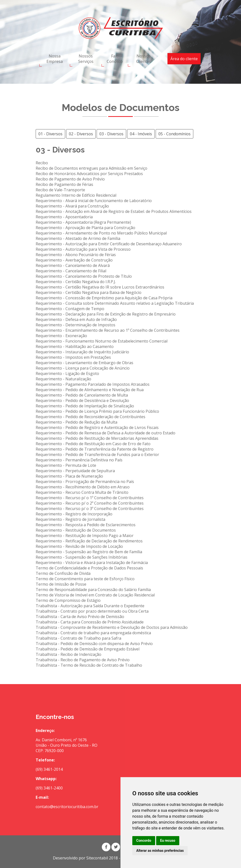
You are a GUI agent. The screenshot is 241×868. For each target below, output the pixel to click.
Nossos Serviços (86, 59)
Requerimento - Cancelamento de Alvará (73, 265)
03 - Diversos (111, 134)
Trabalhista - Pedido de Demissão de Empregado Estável (88, 649)
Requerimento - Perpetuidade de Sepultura (75, 471)
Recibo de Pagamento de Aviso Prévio (70, 179)
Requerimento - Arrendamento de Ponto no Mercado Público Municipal (101, 233)
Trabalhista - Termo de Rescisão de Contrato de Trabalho (89, 665)
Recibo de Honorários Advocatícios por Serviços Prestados (89, 174)
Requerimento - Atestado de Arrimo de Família (78, 238)
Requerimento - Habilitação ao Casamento (75, 346)
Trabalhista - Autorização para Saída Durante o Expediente (90, 606)
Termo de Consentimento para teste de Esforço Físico (85, 579)
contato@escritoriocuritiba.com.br (67, 807)
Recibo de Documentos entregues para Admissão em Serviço (91, 168)
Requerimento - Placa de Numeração (69, 476)
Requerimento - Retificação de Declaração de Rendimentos (89, 541)
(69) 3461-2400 (49, 788)
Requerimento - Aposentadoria (64, 217)
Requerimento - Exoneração (61, 336)
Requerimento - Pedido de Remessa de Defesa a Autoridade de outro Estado (105, 433)
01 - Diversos (50, 134)
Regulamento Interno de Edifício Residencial (76, 195)
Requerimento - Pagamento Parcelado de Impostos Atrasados (93, 384)
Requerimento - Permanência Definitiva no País (79, 460)
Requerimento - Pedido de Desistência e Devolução (82, 400)
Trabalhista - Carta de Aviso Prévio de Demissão (80, 617)
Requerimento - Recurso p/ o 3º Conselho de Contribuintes (90, 509)
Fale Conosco (115, 59)
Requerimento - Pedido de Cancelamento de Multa (82, 395)
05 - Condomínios (174, 134)
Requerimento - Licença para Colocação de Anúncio (83, 368)
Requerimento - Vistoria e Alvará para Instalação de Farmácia (92, 563)
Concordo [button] (144, 840)
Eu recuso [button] (168, 840)
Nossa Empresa (55, 59)
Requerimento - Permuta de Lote (66, 465)
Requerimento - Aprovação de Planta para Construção (85, 228)
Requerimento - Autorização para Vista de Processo (83, 249)
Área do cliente (184, 59)
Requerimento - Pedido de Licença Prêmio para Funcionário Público (97, 411)
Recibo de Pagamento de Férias (64, 184)
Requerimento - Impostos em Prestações (73, 357)
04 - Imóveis (141, 134)
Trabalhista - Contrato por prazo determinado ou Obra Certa (92, 611)
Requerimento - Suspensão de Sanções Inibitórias (82, 557)
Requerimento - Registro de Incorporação (74, 514)
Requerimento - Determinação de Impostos (75, 325)
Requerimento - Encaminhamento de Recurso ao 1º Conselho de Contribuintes (108, 330)
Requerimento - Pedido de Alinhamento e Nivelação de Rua (90, 390)
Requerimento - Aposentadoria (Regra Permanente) (83, 222)
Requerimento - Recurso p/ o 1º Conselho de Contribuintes (90, 498)
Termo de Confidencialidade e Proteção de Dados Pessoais (89, 568)
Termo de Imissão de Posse (61, 584)
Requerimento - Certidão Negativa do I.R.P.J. (76, 282)
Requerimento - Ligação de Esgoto (67, 373)
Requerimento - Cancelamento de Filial (71, 271)
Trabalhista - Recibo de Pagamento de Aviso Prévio (83, 660)
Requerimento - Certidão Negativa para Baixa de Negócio (89, 292)
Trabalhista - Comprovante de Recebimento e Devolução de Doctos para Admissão (112, 627)
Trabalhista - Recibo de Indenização (68, 654)
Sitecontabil (97, 858)
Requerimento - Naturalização (63, 379)
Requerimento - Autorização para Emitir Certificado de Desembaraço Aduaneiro (109, 244)
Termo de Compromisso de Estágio (68, 600)
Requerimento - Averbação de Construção (74, 260)
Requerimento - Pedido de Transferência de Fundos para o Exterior (97, 455)
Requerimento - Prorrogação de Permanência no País (85, 482)
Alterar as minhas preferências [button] (160, 851)
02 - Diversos (81, 134)
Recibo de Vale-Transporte (60, 190)
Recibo (42, 163)
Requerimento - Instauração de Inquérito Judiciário (82, 352)
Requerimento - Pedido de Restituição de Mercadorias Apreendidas (97, 438)
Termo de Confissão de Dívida (63, 573)
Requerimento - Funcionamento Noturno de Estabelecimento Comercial (102, 341)
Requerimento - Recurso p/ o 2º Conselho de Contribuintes (90, 503)
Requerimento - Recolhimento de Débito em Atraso (83, 487)
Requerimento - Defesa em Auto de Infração (76, 319)
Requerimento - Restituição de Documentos (76, 530)
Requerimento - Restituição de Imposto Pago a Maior (85, 536)
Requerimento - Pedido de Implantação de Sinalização (85, 406)
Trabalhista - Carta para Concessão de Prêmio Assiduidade (90, 622)
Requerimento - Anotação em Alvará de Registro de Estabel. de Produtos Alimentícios (114, 211)
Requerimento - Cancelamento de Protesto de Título (84, 276)
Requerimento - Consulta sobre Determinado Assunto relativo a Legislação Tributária (115, 303)
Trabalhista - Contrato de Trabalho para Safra (78, 638)
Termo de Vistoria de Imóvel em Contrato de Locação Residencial (95, 595)
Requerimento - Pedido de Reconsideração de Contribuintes (90, 417)
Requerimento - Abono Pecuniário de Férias (76, 255)
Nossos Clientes (144, 59)
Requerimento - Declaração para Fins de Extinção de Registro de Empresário (106, 314)
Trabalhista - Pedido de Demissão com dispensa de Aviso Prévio (94, 644)
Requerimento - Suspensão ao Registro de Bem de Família (89, 552)
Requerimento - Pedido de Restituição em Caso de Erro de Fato (93, 444)
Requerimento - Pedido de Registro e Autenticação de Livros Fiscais (97, 427)
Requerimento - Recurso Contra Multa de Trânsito (82, 492)
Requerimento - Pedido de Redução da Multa (76, 422)
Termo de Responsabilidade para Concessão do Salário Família (93, 590)
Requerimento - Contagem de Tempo (70, 309)
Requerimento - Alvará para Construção (72, 206)
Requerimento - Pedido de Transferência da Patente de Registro (95, 449)
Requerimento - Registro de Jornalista (70, 519)
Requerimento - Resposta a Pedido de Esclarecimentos (86, 525)
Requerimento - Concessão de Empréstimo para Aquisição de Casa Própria (104, 298)
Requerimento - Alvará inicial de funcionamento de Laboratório (94, 201)
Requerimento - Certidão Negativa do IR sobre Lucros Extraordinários (100, 287)
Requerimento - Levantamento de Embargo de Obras (84, 363)
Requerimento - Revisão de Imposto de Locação (79, 546)
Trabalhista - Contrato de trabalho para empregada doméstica (93, 633)
